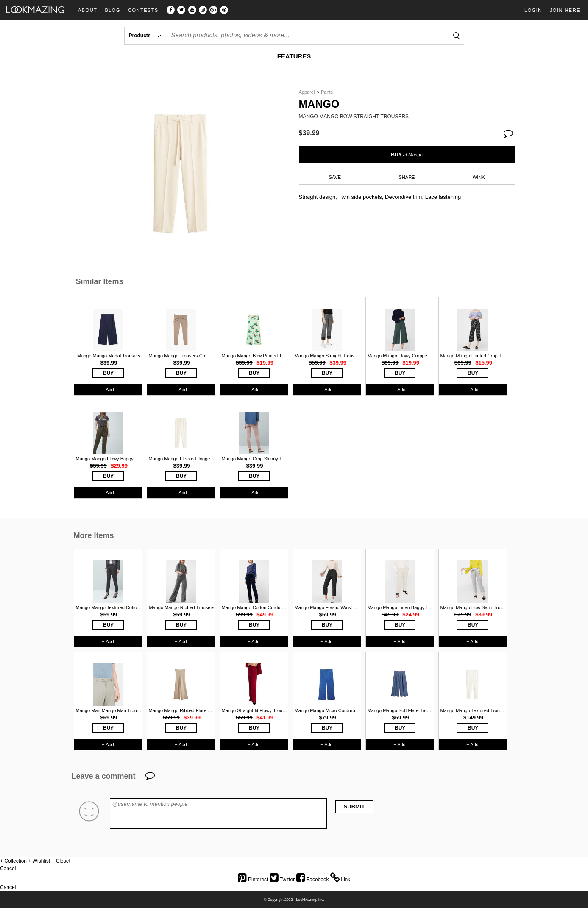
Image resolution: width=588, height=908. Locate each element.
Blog (113, 10)
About (88, 10)
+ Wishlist (39, 861)
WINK (479, 177)
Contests (143, 10)
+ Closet (61, 861)
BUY (407, 155)
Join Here (565, 10)
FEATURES (294, 56)
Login (533, 10)
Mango (319, 104)
